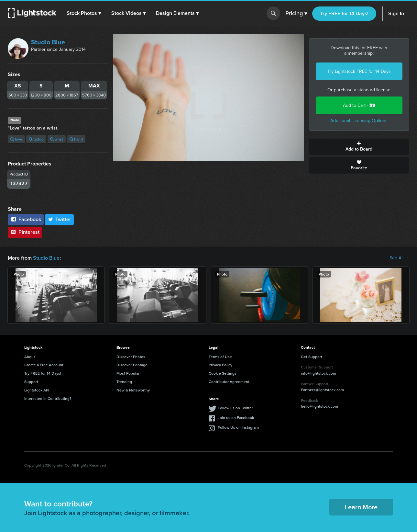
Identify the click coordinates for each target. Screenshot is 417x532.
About (30, 357)
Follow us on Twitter (235, 408)
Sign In (396, 13)
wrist (57, 139)
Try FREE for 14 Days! (344, 13)
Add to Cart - (359, 105)
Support (31, 382)
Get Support (312, 357)
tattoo (36, 139)
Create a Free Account (44, 365)
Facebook (26, 219)
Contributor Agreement (229, 382)
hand (76, 139)
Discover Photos (131, 357)
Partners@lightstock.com (322, 390)
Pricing (296, 14)
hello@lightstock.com (319, 406)
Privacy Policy (220, 365)
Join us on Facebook (236, 418)
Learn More (361, 507)
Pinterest (25, 232)
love (16, 139)
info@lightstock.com (318, 373)
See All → (399, 258)
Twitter (60, 219)
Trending (124, 382)
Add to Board (359, 147)
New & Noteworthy (133, 390)
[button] (84, 13)
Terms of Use (220, 357)
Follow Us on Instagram (238, 427)
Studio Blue (48, 42)
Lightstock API (37, 390)
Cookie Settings (223, 373)
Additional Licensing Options (359, 121)
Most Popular (128, 373)
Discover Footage (132, 365)
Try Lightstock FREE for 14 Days (359, 71)
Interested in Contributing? (48, 398)
